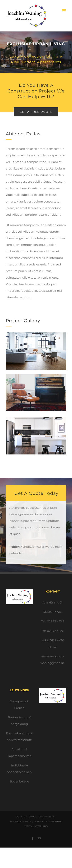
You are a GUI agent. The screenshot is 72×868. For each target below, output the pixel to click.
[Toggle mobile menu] (64, 11)
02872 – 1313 (56, 621)
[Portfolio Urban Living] (36, 52)
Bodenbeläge (19, 781)
